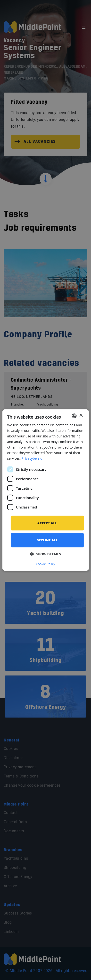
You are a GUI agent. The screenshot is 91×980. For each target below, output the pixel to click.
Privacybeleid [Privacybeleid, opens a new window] (32, 458)
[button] (45, 554)
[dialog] (45, 490)
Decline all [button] (47, 540)
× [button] (81, 416)
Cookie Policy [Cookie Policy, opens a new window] (46, 564)
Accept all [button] (47, 523)
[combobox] (74, 416)
